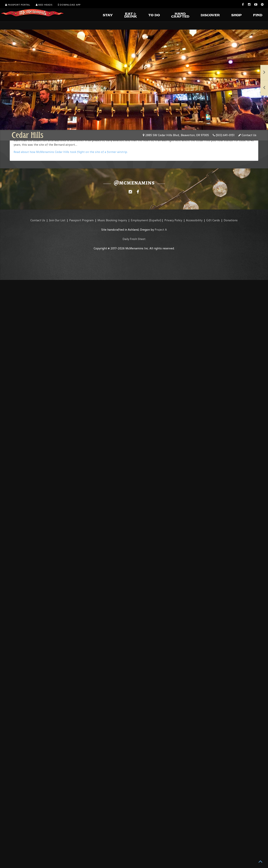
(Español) (155, 220)
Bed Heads (44, 5)
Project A (161, 230)
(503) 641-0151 (224, 135)
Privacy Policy (173, 220)
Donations (231, 220)
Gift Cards (213, 220)
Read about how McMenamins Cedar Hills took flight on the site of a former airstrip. (71, 152)
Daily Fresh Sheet (134, 239)
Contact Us (247, 135)
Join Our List (57, 220)
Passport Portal (18, 5)
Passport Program (81, 220)
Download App (69, 5)
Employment (139, 220)
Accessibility (194, 220)
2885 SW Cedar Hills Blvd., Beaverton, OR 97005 (176, 135)
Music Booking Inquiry (112, 220)
